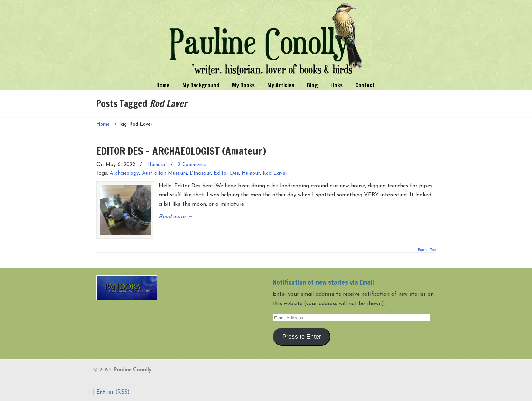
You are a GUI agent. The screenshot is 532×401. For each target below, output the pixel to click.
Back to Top (427, 250)
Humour (156, 165)
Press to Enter (302, 337)
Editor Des (226, 174)
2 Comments (192, 165)
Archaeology (124, 174)
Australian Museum (164, 174)
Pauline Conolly (266, 39)
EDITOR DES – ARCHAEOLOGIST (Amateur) (181, 151)
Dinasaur (200, 174)
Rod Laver (275, 174)
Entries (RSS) (113, 392)
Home (103, 124)
